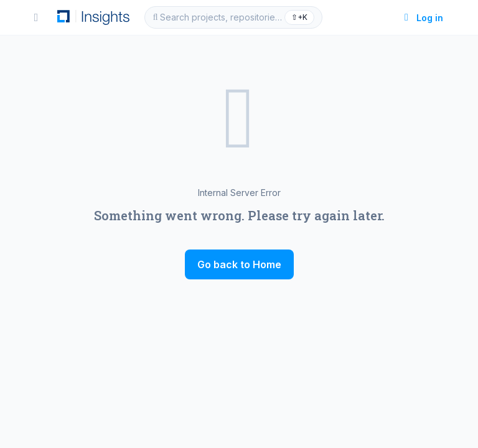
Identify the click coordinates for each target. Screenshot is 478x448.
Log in (422, 18)
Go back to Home (239, 264)
